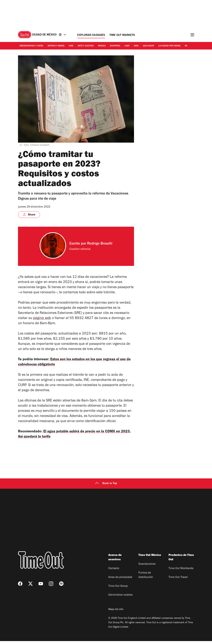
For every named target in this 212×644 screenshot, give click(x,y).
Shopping (115, 46)
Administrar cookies (120, 598)
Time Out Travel (178, 580)
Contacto (114, 572)
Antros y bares (56, 46)
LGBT (127, 46)
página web (42, 319)
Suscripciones (147, 567)
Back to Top (106, 486)
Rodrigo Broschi (100, 244)
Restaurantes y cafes (31, 46)
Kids (136, 46)
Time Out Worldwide (181, 572)
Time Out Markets (122, 35)
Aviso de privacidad (120, 580)
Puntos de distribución (146, 578)
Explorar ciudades (91, 35)
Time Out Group (118, 589)
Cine (71, 46)
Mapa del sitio (116, 613)
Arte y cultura (86, 46)
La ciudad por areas (169, 46)
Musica (102, 46)
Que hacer (148, 46)
